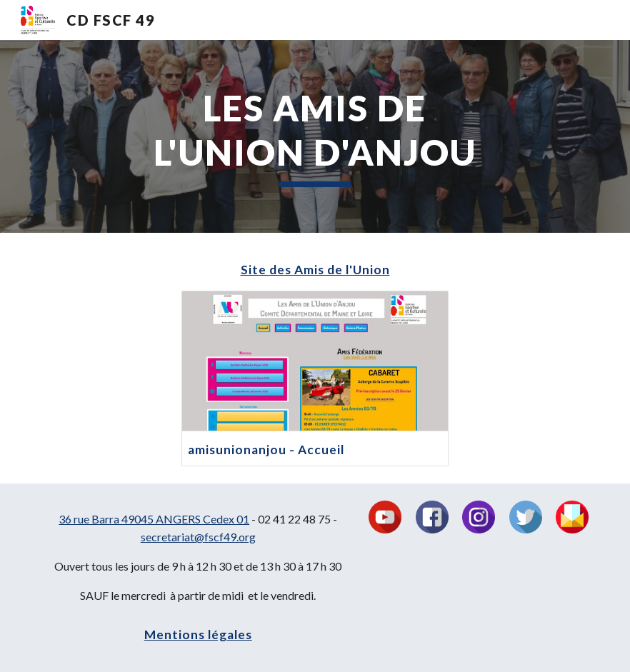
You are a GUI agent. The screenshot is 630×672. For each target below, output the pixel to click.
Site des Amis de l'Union (315, 270)
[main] (315, 136)
